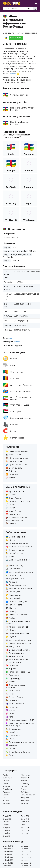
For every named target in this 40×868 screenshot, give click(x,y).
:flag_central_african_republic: (17, 255)
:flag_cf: (7, 260)
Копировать (16, 38)
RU (29, 9)
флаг (10, 338)
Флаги (17, 342)
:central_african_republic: (15, 251)
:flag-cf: (7, 247)
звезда (13, 74)
